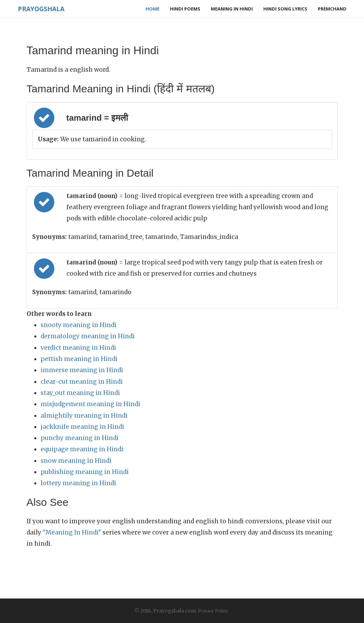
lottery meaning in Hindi (78, 483)
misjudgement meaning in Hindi (90, 404)
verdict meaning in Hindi (78, 348)
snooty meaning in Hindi (78, 325)
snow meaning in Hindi (76, 461)
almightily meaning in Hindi (84, 416)
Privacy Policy (213, 611)
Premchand (332, 9)
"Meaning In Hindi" (72, 532)
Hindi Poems (185, 9)
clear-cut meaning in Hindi (82, 382)
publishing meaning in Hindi (85, 472)
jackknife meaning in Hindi (82, 427)
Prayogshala (41, 9)
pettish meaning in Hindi (79, 359)
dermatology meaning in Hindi (88, 336)
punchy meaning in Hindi (80, 438)
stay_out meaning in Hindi (80, 393)
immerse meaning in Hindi (82, 370)
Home (152, 9)
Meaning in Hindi (232, 9)
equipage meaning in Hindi (82, 449)
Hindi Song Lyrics (285, 9)
